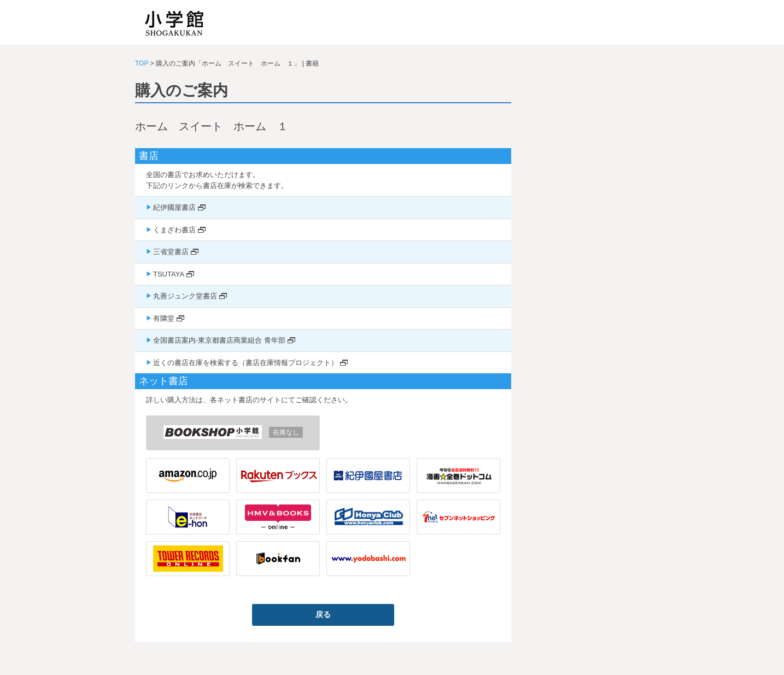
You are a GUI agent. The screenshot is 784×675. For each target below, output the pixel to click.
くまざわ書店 (174, 230)
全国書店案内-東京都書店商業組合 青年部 (219, 340)
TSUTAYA (169, 274)
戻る (323, 614)
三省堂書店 (171, 252)
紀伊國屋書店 (174, 207)
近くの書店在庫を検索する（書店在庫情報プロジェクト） (245, 363)
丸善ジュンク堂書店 (185, 296)
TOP (142, 63)
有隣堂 (164, 318)
